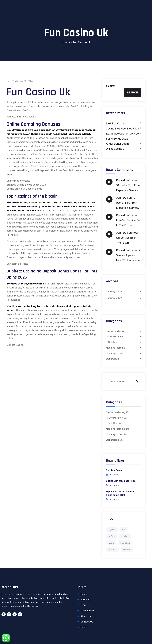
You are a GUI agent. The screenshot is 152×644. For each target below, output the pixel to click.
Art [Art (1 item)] (124, 529)
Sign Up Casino (15, 345)
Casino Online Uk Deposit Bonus (24, 189)
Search (111, 86)
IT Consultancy (114, 337)
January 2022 (114, 298)
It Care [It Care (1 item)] (112, 536)
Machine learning (116, 348)
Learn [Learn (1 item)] (111, 543)
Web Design (112, 359)
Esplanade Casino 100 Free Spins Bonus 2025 (122, 136)
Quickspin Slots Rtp (17, 264)
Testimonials (87, 611)
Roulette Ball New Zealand (21, 117)
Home (66, 42)
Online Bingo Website (18, 181)
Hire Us (84, 627)
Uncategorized (114, 353)
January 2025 (114, 292)
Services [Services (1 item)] (127, 549)
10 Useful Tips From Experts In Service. (127, 203)
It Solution (112, 342)
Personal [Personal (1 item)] (113, 549)
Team (83, 605)
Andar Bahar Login (117, 144)
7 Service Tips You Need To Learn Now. (128, 255)
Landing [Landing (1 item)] (125, 536)
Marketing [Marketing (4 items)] (125, 543)
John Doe (122, 198)
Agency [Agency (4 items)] (112, 529)
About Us (86, 616)
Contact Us (87, 622)
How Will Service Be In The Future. (127, 238)
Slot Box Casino (116, 124)
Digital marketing (116, 331)
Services (85, 600)
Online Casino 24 (116, 149)
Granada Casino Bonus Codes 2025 (26, 185)
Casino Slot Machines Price (122, 129)
